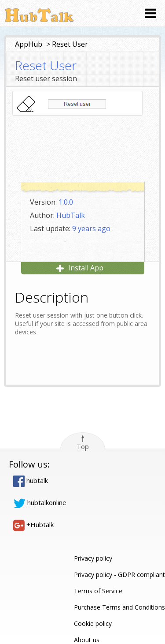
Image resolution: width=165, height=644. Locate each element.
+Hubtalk (33, 524)
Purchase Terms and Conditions (119, 607)
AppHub (29, 44)
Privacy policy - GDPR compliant (119, 575)
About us (87, 640)
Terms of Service (98, 591)
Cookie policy (93, 623)
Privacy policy (93, 558)
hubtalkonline (40, 502)
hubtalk (31, 480)
